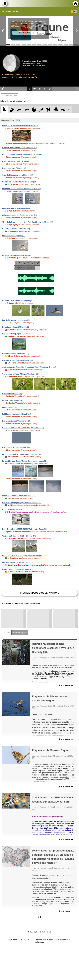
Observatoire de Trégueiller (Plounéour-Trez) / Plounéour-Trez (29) (29, 367)
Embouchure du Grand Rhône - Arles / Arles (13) (22, 155)
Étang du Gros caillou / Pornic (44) (16, 447)
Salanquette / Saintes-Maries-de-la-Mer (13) (20, 215)
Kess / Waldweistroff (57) (12, 509)
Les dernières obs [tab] (10, 96)
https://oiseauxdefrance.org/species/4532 (52, 779)
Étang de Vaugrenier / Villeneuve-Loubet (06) (20, 126)
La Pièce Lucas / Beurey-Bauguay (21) (18, 301)
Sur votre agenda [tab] (20, 633)
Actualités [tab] (6, 633)
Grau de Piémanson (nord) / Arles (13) (18, 175)
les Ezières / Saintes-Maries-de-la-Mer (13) (19, 182)
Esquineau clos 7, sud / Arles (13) (16, 161)
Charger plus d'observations (39, 593)
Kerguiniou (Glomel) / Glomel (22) (16, 327)
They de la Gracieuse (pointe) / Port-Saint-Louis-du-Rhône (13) (28, 222)
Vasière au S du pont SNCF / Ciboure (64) (19, 536)
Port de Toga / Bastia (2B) (13, 400)
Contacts (43, 932)
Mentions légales (33, 932)
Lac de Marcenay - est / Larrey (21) (16, 320)
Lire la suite (66, 685)
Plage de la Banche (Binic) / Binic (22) (18, 360)
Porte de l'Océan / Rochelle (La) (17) (17, 255)
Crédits (49, 932)
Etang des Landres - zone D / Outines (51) (19, 496)
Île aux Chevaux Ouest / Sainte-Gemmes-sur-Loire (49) (24, 461)
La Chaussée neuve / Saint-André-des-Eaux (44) (22, 454)
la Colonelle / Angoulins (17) (14, 236)
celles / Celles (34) (10, 407)
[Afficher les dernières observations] (14, 101)
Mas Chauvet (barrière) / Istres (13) (16, 208)
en (75, 11)
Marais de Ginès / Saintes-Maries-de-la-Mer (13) (21, 189)
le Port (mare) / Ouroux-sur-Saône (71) (18, 569)
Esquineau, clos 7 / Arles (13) (14, 168)
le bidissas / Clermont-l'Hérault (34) (17, 414)
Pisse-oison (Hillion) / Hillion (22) (16, 354)
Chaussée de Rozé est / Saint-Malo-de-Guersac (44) (23, 428)
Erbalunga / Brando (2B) (12, 394)
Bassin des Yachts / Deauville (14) (16, 229)
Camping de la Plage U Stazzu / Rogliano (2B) (21, 374)
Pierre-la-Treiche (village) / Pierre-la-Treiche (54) (22, 503)
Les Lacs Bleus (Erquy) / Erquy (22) (17, 334)
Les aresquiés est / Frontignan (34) (16, 421)
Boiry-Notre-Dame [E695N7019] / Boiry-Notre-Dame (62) (25, 529)
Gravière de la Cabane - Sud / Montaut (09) (19, 148)
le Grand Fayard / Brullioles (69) (15, 562)
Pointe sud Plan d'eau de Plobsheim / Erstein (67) (22, 556)
